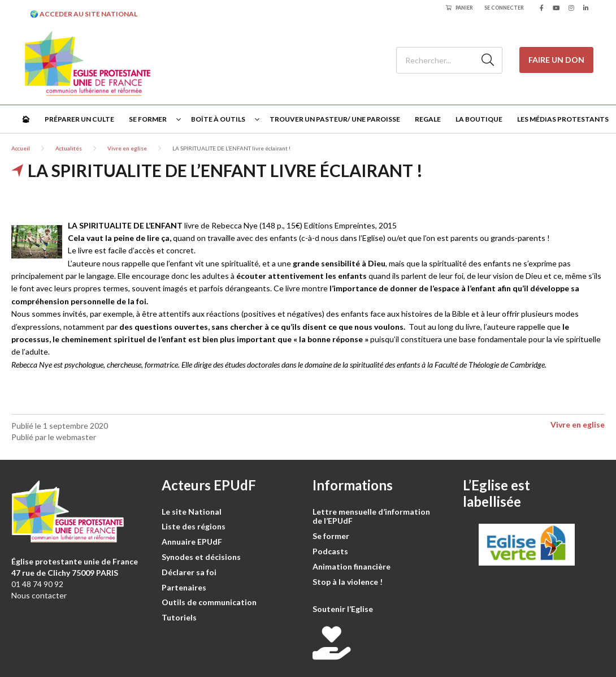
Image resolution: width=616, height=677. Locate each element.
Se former (148, 119)
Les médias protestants (563, 119)
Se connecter (504, 8)
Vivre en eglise (127, 148)
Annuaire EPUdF (192, 542)
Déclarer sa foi (189, 572)
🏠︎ (26, 119)
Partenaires (184, 587)
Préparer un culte (79, 119)
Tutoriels (179, 617)
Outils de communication (209, 602)
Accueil (21, 148)
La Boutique (479, 119)
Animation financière (352, 566)
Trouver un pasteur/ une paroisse (335, 119)
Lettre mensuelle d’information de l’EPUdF (371, 516)
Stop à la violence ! (348, 582)
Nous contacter (39, 595)
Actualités (69, 148)
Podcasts (330, 551)
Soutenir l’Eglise (343, 609)
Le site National (192, 512)
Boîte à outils (218, 119)
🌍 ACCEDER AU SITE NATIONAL (84, 14)
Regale (428, 119)
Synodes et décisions (201, 557)
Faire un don (556, 60)
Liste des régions (194, 526)
